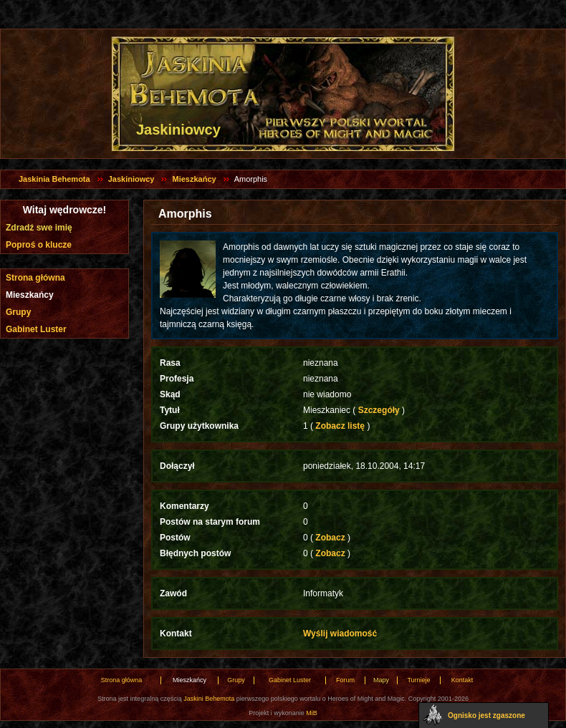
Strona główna (35, 278)
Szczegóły (379, 410)
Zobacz (330, 538)
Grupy (18, 312)
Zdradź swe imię (39, 228)
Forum (345, 680)
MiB (312, 713)
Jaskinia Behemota (54, 179)
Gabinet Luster (36, 329)
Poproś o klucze (39, 245)
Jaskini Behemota (209, 699)
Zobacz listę (340, 426)
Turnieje (418, 680)
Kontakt (462, 680)
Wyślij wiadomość (340, 634)
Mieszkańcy (194, 179)
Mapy (381, 680)
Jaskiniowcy (131, 179)
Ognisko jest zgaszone (486, 715)
